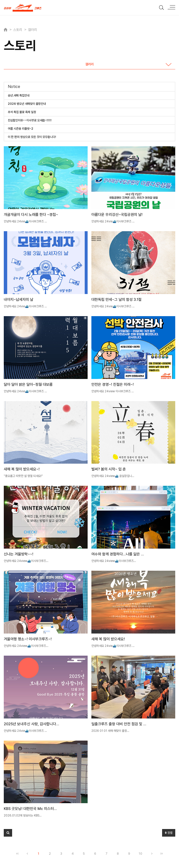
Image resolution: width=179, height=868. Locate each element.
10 (140, 854)
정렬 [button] (169, 833)
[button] (8, 833)
